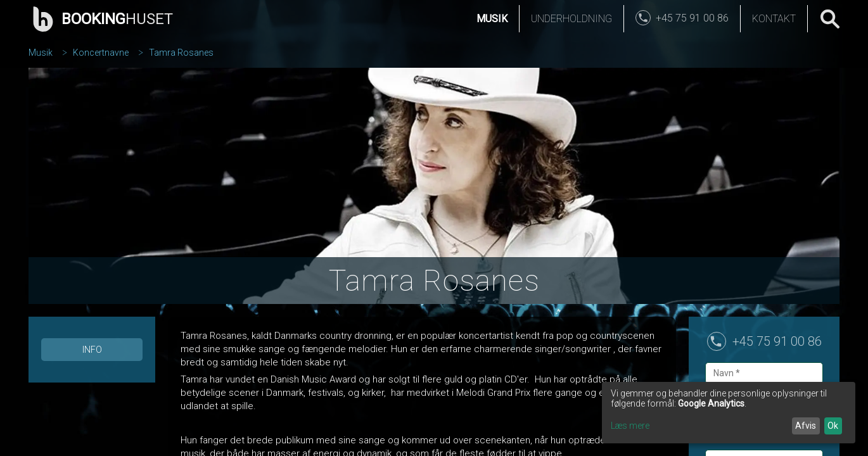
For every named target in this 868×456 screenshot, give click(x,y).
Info (92, 350)
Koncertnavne (101, 53)
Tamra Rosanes (181, 53)
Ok (833, 426)
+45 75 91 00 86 (777, 341)
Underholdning (571, 19)
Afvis (806, 426)
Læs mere (630, 426)
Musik (492, 19)
